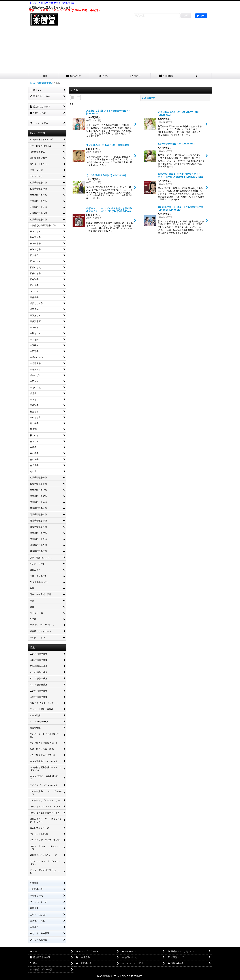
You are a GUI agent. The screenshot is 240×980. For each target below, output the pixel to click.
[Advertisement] (120, 50)
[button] (197, 76)
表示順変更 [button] (148, 98)
